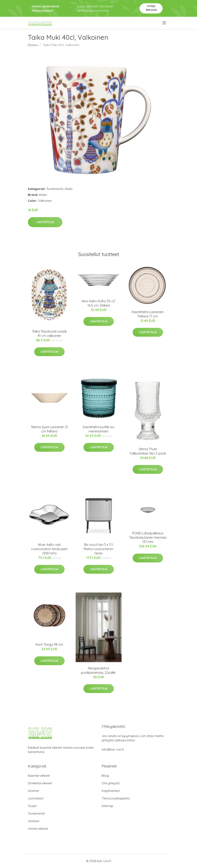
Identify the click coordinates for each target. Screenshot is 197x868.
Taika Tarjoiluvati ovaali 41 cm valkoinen (49, 334)
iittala (69, 189)
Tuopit (32, 806)
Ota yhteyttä (111, 783)
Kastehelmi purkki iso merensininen (99, 429)
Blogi (105, 776)
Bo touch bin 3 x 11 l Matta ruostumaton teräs (98, 549)
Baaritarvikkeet (39, 776)
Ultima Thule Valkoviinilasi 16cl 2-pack (148, 451)
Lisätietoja (45, 222)
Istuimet (33, 791)
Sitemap (108, 806)
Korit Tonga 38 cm (49, 645)
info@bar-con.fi (113, 749)
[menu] (165, 23)
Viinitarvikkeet (38, 829)
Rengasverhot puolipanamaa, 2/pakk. (98, 670)
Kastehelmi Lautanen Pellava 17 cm (148, 314)
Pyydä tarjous (151, 8)
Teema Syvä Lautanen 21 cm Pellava (49, 429)
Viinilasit (34, 821)
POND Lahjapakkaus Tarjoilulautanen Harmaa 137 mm (148, 537)
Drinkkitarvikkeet (40, 783)
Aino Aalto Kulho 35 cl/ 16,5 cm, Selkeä (98, 303)
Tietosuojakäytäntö (116, 798)
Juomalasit (36, 798)
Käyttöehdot (111, 791)
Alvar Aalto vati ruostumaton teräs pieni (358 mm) (49, 549)
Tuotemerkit (55, 189)
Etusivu (33, 45)
